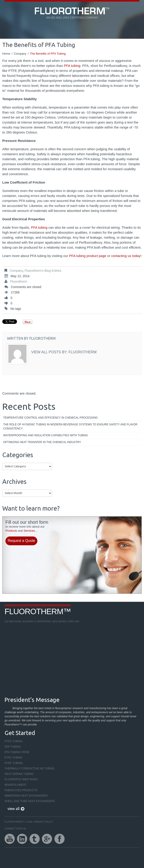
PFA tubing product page (88, 256)
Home (6, 54)
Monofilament (16, 785)
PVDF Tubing (14, 763)
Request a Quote (21, 541)
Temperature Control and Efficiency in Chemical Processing (50, 418)
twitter (35, 839)
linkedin (22, 839)
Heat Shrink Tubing (19, 774)
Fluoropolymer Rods (21, 779)
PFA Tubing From (17, 752)
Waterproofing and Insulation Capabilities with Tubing (46, 435)
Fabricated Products (21, 790)
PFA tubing (72, 66)
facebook (59, 839)
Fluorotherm (19, 282)
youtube (10, 839)
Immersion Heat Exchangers (26, 796)
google (47, 839)
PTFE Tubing (13, 741)
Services (29, 531)
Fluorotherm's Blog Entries (43, 271)
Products (11, 531)
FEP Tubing (13, 747)
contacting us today (126, 256)
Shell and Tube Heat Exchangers (30, 801)
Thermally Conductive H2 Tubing (30, 769)
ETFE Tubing (13, 758)
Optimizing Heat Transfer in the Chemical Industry (42, 442)
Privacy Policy (43, 822)
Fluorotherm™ (38, 611)
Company (20, 54)
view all (13, 809)
